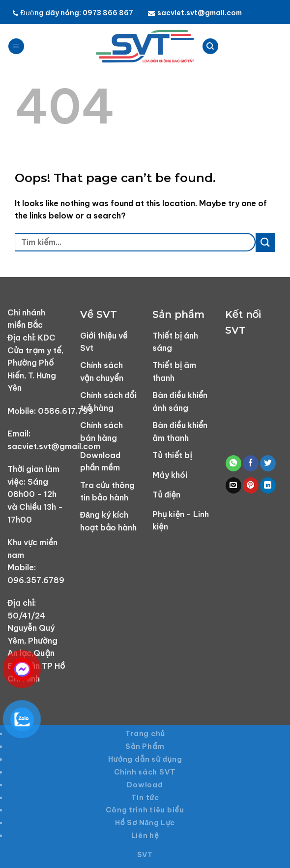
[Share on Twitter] (268, 463)
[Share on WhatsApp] (233, 463)
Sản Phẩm (145, 746)
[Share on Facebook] (251, 463)
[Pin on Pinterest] (251, 485)
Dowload (145, 785)
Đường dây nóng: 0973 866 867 (73, 13)
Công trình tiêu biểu (145, 810)
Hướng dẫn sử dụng (145, 759)
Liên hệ (145, 836)
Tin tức (145, 798)
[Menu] (16, 46)
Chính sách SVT (145, 772)
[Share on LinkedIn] (268, 485)
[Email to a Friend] (233, 485)
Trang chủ (145, 734)
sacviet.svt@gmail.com (195, 13)
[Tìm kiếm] (210, 46)
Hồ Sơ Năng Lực (145, 823)
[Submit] (265, 242)
